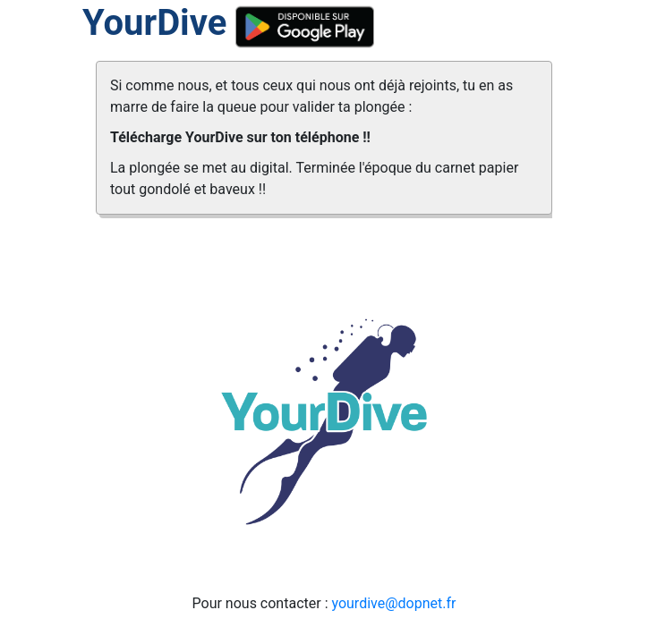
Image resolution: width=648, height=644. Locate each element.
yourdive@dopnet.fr (393, 603)
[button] (130, 327)
